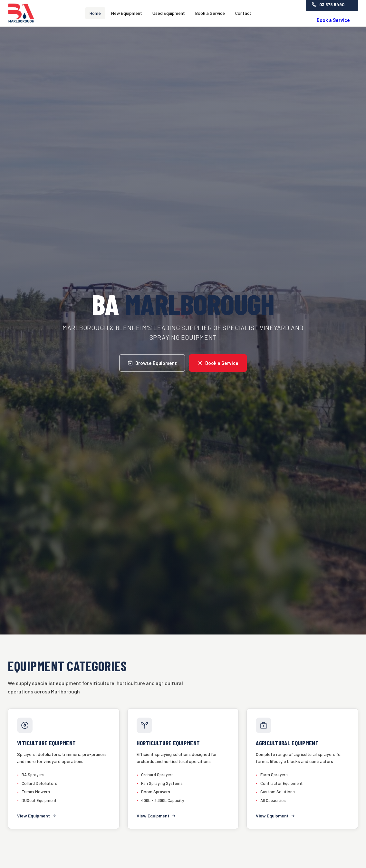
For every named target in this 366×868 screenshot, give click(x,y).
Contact (243, 13)
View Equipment (37, 816)
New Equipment (127, 13)
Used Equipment (169, 13)
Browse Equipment (152, 363)
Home (95, 13)
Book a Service (210, 13)
